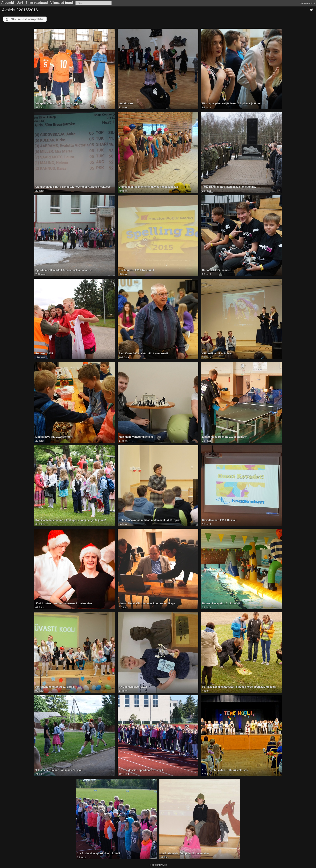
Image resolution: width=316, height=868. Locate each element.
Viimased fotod (62, 3)
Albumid (8, 3)
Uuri (20, 3)
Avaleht (9, 10)
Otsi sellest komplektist (28, 19)
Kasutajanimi (307, 3)
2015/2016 (28, 10)
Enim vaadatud (37, 3)
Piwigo (164, 865)
